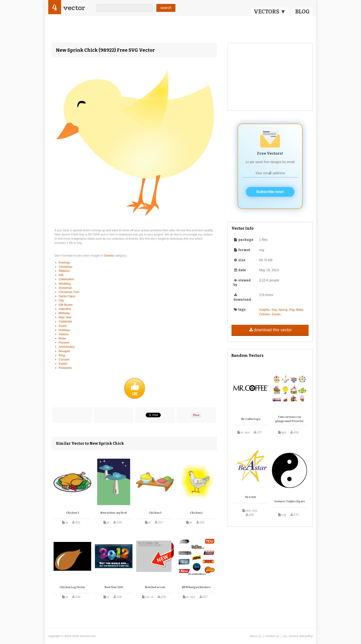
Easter (63, 364)
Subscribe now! (270, 192)
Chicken (265, 314)
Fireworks (65, 368)
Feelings (64, 262)
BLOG (302, 12)
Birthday (64, 313)
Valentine (65, 309)
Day (61, 300)
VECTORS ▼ (270, 12)
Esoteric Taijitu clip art (290, 501)
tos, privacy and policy (298, 636)
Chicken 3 (73, 513)
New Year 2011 (114, 587)
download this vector (270, 330)
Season (64, 334)
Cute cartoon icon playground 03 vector (290, 419)
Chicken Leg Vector (72, 587)
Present (64, 343)
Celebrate (65, 321)
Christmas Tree (69, 292)
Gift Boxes (66, 305)
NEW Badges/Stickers (196, 587)
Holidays (64, 330)
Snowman (65, 288)
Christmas (66, 267)
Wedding (65, 284)
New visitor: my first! (114, 513)
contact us (272, 636)
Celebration (66, 279)
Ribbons (64, 271)
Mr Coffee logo (251, 419)
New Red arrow (155, 587)
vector (74, 8)
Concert (64, 359)
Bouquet (64, 351)
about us (255, 636)
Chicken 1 (196, 513)
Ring (62, 355)
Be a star (251, 497)
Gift (61, 275)
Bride (62, 338)
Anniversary (67, 347)
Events (109, 256)
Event (63, 326)
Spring (283, 310)
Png (292, 310)
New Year (65, 317)
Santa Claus (67, 296)
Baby (300, 310)
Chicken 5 (155, 513)
